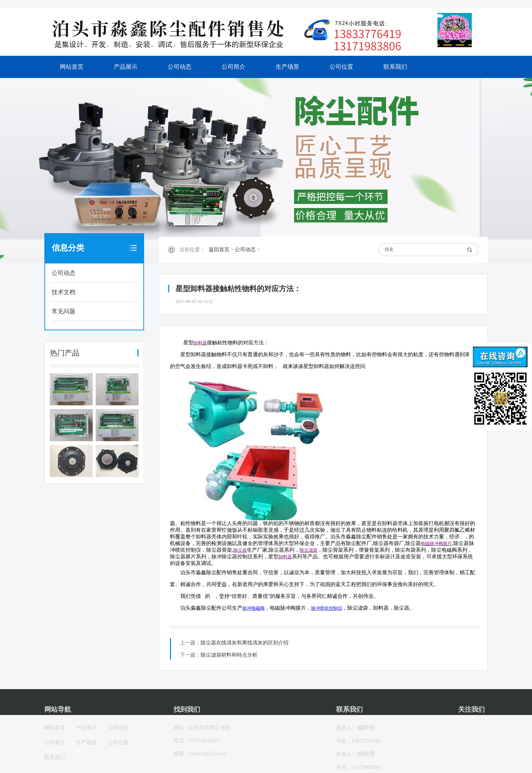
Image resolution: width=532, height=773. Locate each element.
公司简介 (233, 67)
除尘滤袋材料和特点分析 (229, 655)
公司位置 (341, 67)
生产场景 (287, 67)
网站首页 (72, 67)
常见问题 (64, 311)
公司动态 (180, 67)
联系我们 (395, 67)
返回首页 (219, 250)
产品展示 (126, 67)
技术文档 (64, 292)
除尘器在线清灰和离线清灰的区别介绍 (245, 643)
